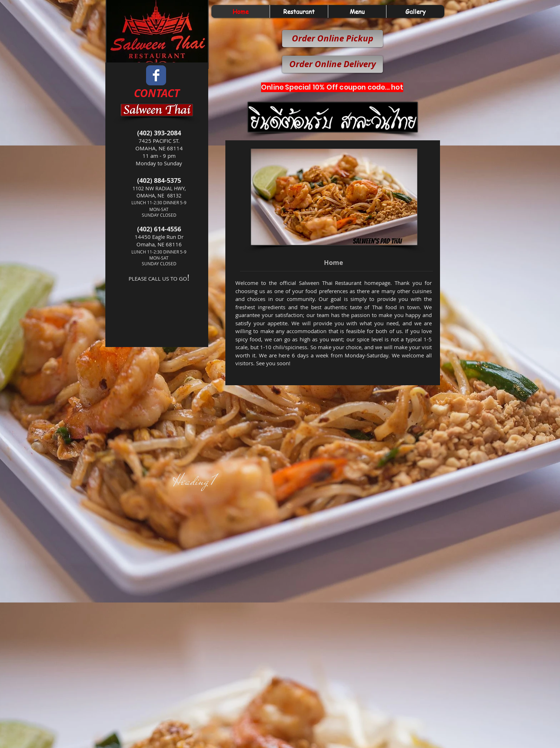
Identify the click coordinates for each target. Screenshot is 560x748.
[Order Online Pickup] (332, 39)
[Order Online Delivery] (332, 64)
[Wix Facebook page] (156, 75)
